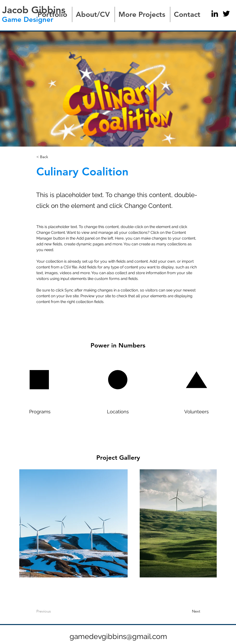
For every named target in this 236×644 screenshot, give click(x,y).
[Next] (184, 611)
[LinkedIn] (215, 14)
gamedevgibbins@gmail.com (118, 636)
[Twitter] (226, 14)
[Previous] (56, 611)
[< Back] (52, 157)
